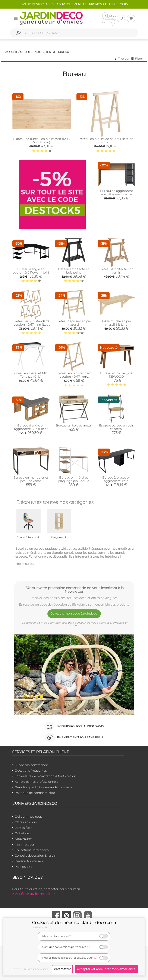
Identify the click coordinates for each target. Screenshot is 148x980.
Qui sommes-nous (29, 817)
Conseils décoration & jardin (35, 856)
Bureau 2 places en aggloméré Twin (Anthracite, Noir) (116, 481)
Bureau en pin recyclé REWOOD (116, 375)
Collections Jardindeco (32, 850)
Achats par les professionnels (36, 782)
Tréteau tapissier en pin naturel (74, 323)
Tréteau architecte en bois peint (74, 271)
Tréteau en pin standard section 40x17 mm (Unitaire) (74, 377)
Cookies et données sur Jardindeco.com (74, 923)
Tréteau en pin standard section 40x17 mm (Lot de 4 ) (31, 325)
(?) (70, 936)
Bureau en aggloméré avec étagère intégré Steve (116, 194)
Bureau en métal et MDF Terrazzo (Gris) (31, 375)
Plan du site (23, 867)
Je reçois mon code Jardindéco (74, 613)
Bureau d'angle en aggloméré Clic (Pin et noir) (31, 429)
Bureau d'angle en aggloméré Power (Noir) (31, 271)
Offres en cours (26, 822)
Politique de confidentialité (35, 793)
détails (41, 927)
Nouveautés (23, 839)
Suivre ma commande (31, 765)
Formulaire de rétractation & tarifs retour (45, 776)
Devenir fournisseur (29, 861)
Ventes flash (24, 828)
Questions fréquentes (31, 771)
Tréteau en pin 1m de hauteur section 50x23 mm (106, 141)
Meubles (27, 52)
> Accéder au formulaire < (34, 894)
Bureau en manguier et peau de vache (31, 479)
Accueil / (12, 52)
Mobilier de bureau (53, 52)
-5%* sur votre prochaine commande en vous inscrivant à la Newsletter (74, 590)
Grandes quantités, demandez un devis (43, 787)
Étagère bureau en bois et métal (116, 427)
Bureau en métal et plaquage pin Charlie (74, 479)
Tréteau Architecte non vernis (116, 271)
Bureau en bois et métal (74, 425)
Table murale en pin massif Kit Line (116, 323)
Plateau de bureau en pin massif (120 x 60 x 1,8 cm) (42, 141)
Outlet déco (24, 833)
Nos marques (25, 844)
